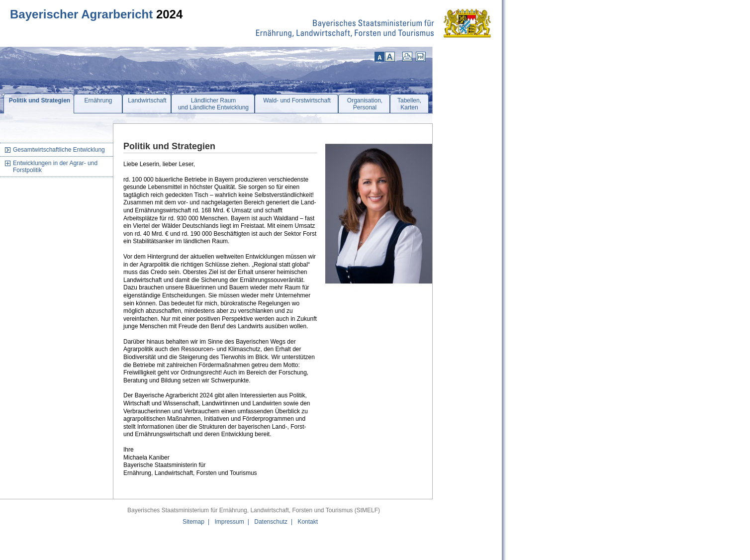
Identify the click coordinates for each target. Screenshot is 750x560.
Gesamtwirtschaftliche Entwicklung (59, 150)
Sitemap (193, 522)
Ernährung (98, 100)
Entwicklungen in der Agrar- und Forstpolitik (55, 167)
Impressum (229, 522)
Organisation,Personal (365, 104)
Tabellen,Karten (409, 104)
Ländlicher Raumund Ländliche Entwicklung (213, 104)
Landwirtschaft (147, 100)
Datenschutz (271, 522)
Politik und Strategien (40, 100)
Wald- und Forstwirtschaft (297, 100)
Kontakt (308, 522)
